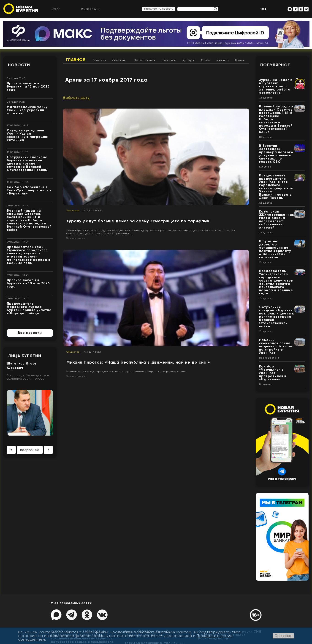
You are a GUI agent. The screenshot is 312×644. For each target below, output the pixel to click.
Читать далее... (77, 238)
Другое (240, 60)
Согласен (283, 636)
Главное (76, 60)
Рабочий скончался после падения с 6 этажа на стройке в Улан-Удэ (276, 346)
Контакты (222, 60)
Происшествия (144, 60)
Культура (189, 60)
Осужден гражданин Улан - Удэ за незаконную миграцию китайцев (27, 135)
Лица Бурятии (25, 356)
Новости (19, 65)
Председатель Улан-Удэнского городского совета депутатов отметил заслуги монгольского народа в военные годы (29, 255)
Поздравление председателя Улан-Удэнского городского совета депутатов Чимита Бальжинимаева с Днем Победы (276, 187)
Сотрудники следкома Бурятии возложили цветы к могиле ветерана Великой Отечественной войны (27, 164)
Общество (119, 60)
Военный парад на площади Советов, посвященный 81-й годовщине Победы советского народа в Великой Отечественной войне (29, 220)
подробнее (30, 450)
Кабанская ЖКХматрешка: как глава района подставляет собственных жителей (277, 220)
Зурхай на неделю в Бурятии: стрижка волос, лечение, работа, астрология (276, 86)
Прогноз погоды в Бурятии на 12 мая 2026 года (28, 86)
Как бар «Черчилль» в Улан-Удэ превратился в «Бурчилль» (29, 190)
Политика (99, 60)
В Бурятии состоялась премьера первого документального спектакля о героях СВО (276, 154)
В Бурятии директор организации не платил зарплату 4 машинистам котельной (275, 249)
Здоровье (170, 60)
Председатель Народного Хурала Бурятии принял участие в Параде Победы (29, 308)
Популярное (275, 65)
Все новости (30, 333)
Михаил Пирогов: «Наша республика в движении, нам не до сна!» (138, 362)
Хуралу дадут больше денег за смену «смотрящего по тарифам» (138, 221)
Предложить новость (159, 9)
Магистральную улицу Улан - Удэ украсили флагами (27, 110)
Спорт (206, 60)
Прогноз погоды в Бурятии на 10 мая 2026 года (28, 283)
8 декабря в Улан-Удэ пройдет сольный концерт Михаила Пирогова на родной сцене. (126, 371)
